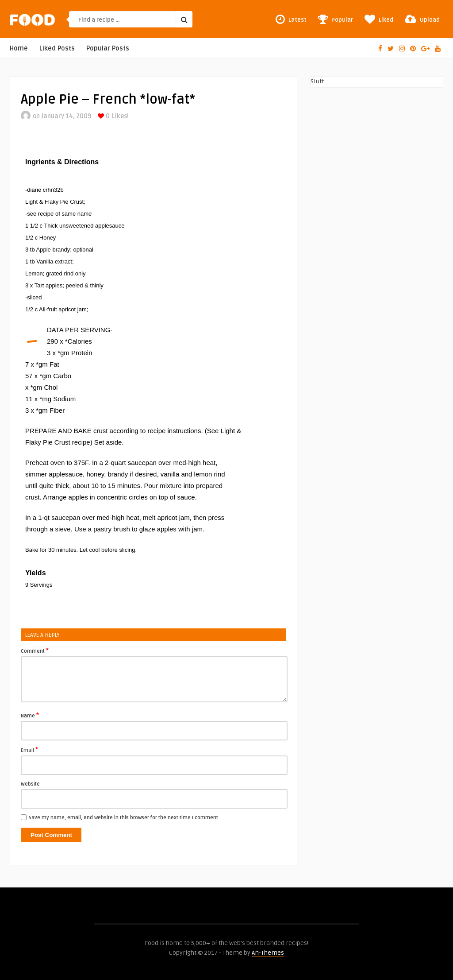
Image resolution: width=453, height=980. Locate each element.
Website (30, 784)
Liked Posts (57, 48)
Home (19, 48)
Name (30, 715)
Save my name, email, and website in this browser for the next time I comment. (124, 818)
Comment (35, 651)
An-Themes (268, 953)
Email (29, 750)
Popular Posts (108, 48)
